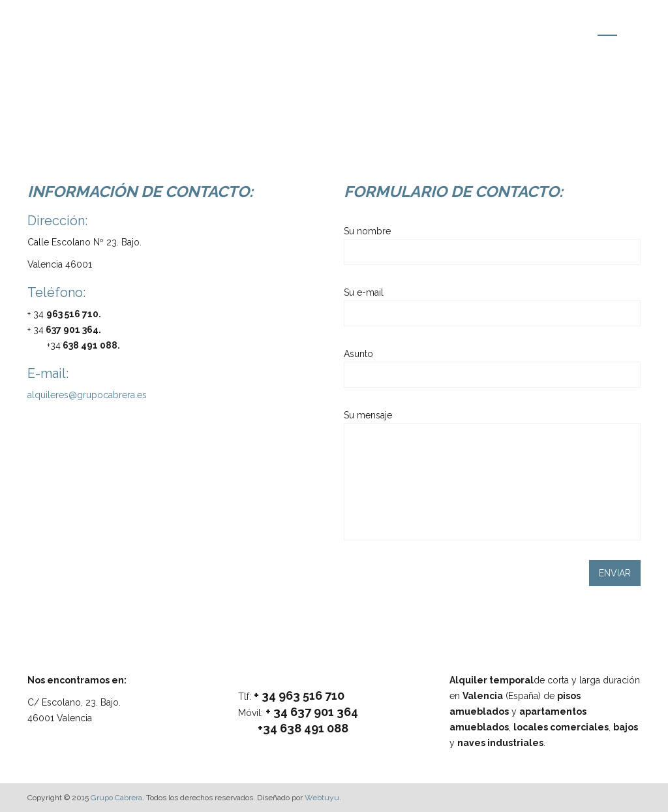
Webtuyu (322, 798)
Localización (550, 26)
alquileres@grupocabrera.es (87, 395)
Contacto (614, 26)
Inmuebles (431, 26)
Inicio (379, 26)
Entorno (488, 26)
